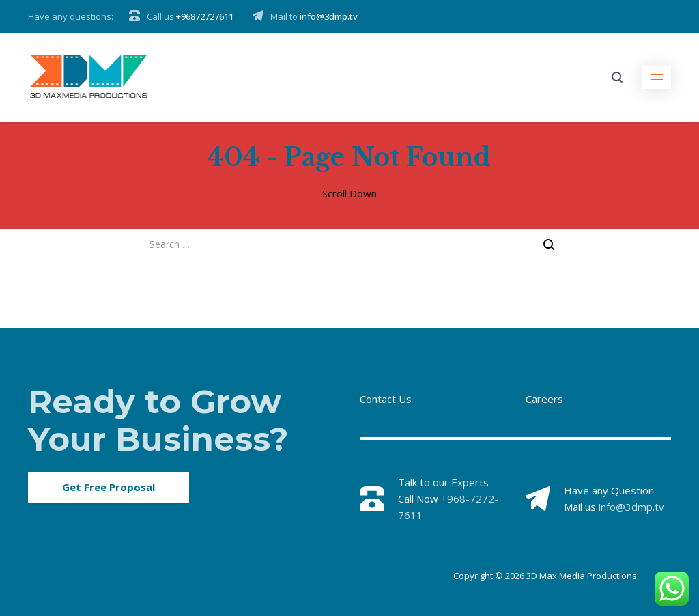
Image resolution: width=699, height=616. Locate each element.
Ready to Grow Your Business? (158, 420)
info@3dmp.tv (329, 16)
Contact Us (386, 399)
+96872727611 (205, 16)
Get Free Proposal (109, 487)
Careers (544, 399)
